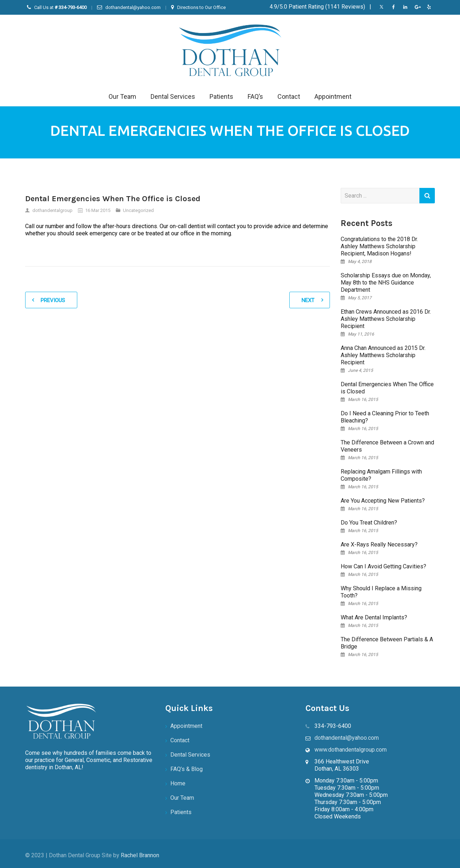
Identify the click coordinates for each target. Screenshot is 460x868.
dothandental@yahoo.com (133, 7)
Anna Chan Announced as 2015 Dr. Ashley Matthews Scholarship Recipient (383, 355)
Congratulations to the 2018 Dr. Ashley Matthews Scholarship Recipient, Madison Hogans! (379, 246)
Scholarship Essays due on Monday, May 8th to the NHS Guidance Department (386, 283)
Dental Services (173, 96)
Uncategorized (138, 210)
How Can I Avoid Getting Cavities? (383, 566)
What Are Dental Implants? (374, 617)
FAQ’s (255, 96)
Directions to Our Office (201, 7)
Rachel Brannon (140, 855)
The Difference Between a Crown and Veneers (387, 446)
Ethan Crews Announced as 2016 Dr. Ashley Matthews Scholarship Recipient (386, 319)
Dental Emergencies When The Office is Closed (387, 388)
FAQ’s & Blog (187, 769)
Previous (53, 300)
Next (308, 300)
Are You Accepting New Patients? (383, 501)
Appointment (333, 96)
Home (178, 783)
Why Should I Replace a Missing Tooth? (381, 592)
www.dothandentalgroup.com (351, 750)
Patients (221, 96)
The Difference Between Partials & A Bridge (387, 643)
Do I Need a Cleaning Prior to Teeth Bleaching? (385, 417)
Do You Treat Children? (369, 523)
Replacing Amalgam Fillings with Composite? (381, 475)
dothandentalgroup (52, 210)
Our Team (122, 96)
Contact (289, 96)
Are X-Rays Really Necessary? (379, 544)
